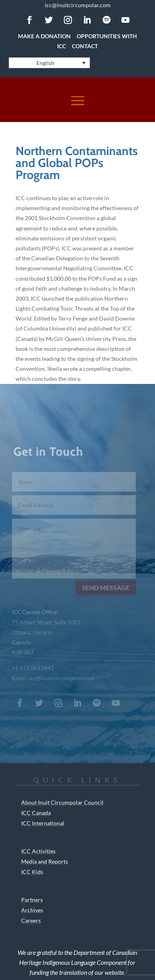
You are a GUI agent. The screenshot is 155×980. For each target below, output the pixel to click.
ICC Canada (36, 813)
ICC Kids (32, 872)
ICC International (43, 823)
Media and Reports (45, 861)
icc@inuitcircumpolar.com (78, 5)
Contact (85, 46)
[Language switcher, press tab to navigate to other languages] (49, 63)
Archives (32, 910)
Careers (31, 920)
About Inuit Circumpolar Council (62, 802)
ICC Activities (38, 851)
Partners (32, 900)
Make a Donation (44, 36)
